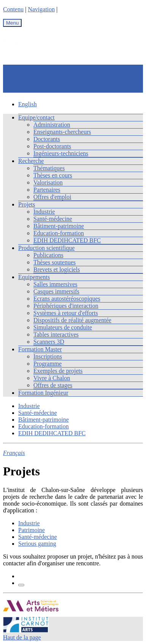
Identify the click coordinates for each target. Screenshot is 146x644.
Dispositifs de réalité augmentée (72, 320)
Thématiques (49, 168)
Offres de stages (53, 385)
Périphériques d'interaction (66, 306)
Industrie (44, 212)
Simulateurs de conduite (63, 327)
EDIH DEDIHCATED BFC (67, 240)
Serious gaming (37, 544)
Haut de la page (22, 637)
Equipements (34, 277)
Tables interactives (56, 334)
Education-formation (59, 233)
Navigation (41, 9)
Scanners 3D (49, 342)
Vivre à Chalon (52, 378)
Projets (27, 204)
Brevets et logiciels (57, 269)
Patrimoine (31, 530)
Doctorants (47, 139)
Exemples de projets (58, 371)
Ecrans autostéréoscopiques (67, 299)
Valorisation (48, 182)
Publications (48, 255)
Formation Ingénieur (43, 393)
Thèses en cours (53, 175)
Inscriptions (48, 356)
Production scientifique (46, 248)
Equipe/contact (36, 117)
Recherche (31, 161)
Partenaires (47, 190)
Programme (48, 364)
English (27, 104)
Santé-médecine (53, 219)
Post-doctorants (52, 146)
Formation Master (40, 349)
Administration (52, 125)
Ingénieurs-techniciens (61, 153)
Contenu (13, 9)
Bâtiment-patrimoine (59, 226)
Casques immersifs (56, 291)
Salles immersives (55, 284)
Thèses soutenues (55, 262)
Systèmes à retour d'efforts (66, 313)
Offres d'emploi (52, 197)
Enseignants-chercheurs (62, 132)
